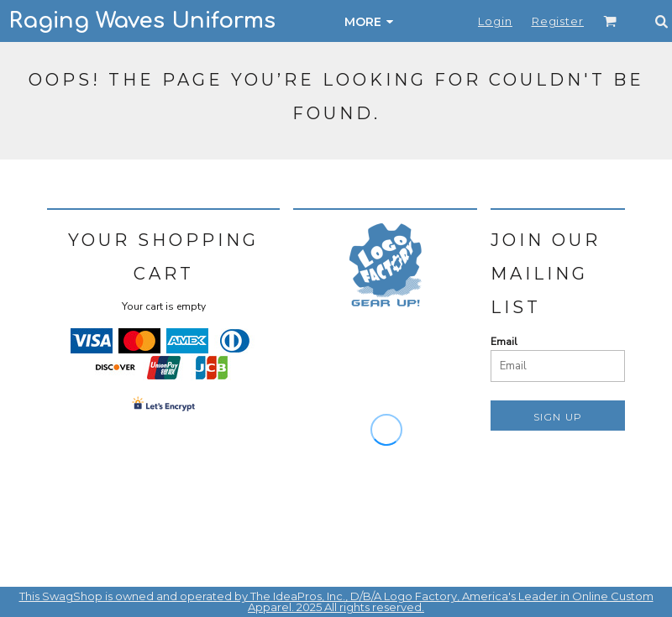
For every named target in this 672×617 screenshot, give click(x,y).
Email (504, 342)
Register (558, 21)
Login (495, 21)
